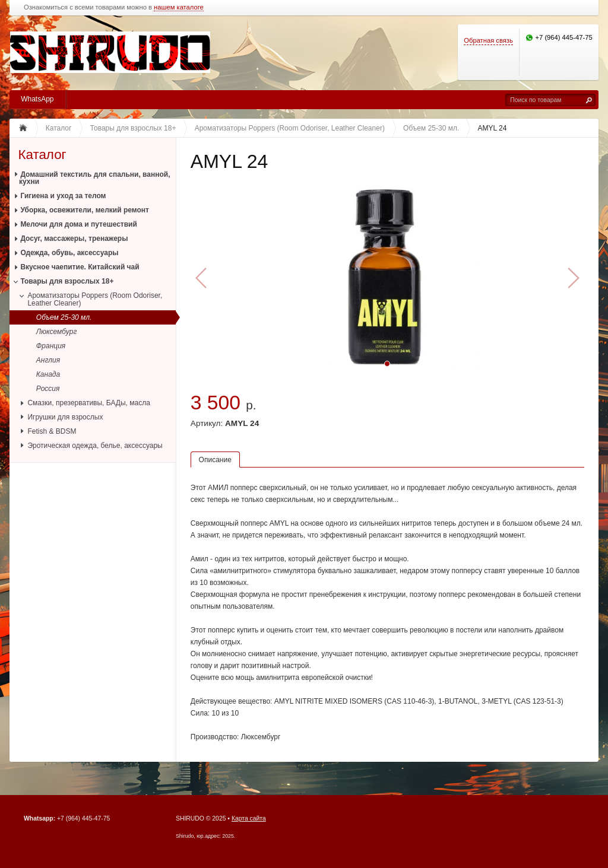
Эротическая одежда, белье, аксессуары (95, 446)
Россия (48, 389)
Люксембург (57, 332)
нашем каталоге (179, 7)
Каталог (42, 155)
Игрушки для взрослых (65, 417)
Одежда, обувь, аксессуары (69, 253)
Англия (48, 360)
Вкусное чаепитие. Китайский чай (80, 267)
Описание (215, 460)
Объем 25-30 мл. (64, 317)
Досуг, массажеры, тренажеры (74, 239)
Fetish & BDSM (52, 431)
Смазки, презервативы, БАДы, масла (88, 403)
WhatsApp (37, 99)
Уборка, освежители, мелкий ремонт (85, 210)
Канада (48, 374)
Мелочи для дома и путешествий (78, 224)
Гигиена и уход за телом (63, 196)
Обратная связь (488, 40)
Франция (51, 346)
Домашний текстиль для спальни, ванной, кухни (95, 178)
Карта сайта (249, 818)
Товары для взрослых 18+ (67, 281)
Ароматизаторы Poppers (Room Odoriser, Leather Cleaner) (95, 299)
